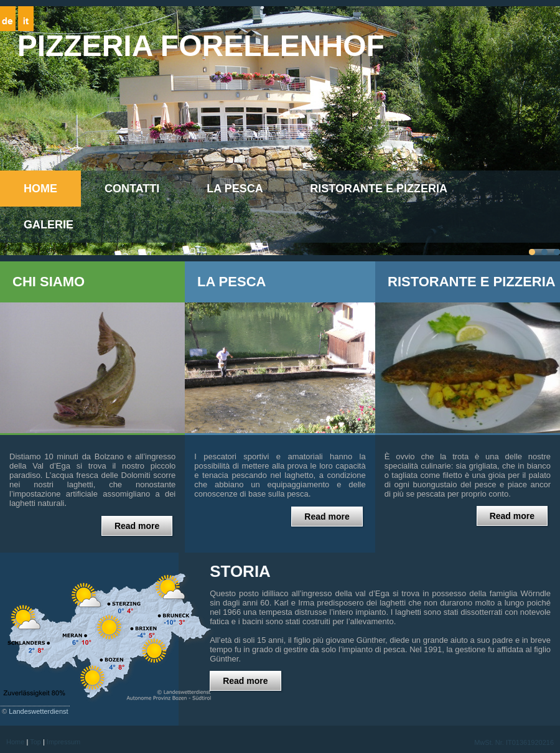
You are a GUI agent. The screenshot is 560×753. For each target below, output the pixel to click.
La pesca (235, 189)
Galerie (49, 225)
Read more (137, 526)
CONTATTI (132, 189)
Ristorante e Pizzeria (379, 189)
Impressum (63, 742)
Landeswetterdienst (38, 711)
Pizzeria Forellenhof (201, 46)
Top (35, 742)
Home (40, 189)
